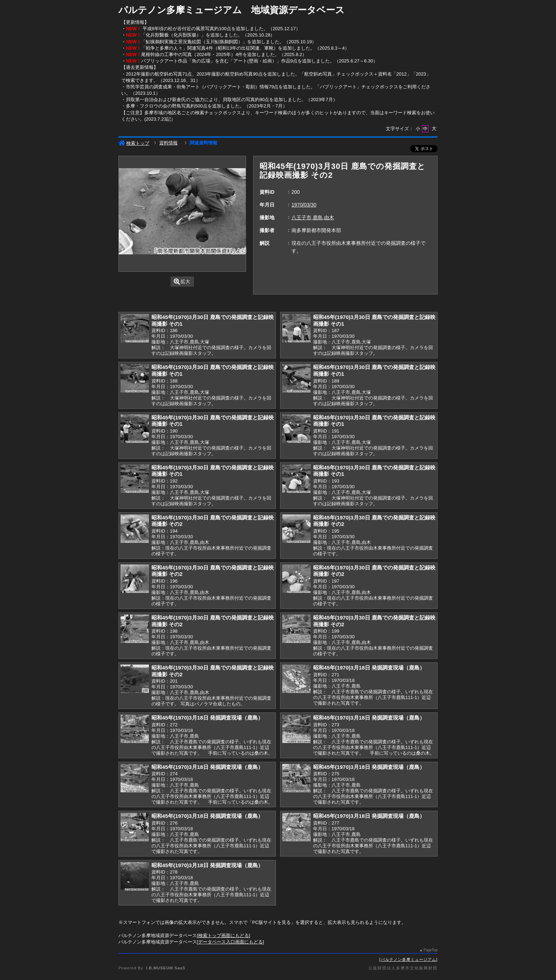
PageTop (431, 950)
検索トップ (134, 143)
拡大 (182, 282)
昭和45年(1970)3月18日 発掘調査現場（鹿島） (369, 668)
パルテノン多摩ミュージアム (408, 959)
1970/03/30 (304, 205)
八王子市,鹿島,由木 (313, 218)
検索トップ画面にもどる (224, 935)
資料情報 (168, 143)
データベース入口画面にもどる (230, 942)
